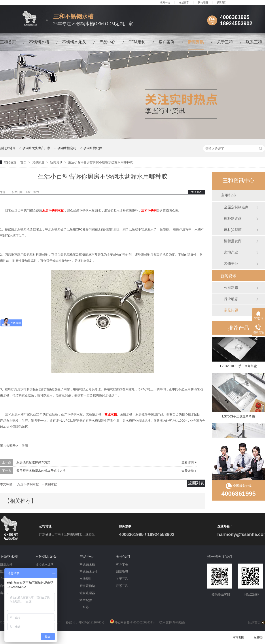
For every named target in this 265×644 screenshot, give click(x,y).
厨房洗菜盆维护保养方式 (33, 462)
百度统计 (259, 637)
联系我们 (221, 3)
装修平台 (231, 264)
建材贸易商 (233, 230)
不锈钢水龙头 (74, 42)
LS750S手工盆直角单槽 (238, 417)
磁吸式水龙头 (45, 572)
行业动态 (231, 299)
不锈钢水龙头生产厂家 (35, 148)
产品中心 (107, 42)
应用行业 (228, 195)
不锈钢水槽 (39, 42)
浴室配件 (86, 600)
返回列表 (197, 192)
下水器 (84, 607)
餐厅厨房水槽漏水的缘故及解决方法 (41, 471)
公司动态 (231, 288)
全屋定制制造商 (236, 207)
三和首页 (8, 42)
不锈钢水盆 (49, 484)
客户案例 (167, 42)
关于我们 (123, 557)
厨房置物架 (87, 586)
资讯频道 (39, 162)
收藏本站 (165, 3)
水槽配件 (86, 579)
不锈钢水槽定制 (65, 148)
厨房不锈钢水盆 (28, 484)
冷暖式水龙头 (45, 579)
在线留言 (184, 3)
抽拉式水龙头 (45, 565)
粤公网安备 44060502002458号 (132, 622)
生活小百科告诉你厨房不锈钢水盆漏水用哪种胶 (100, 162)
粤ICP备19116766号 (91, 622)
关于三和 (225, 42)
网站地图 (203, 3)
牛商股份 (179, 622)
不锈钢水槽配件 (91, 148)
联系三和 (254, 42)
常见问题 (231, 310)
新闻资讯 (196, 42)
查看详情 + (189, 462)
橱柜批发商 (233, 241)
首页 (24, 162)
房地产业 (231, 252)
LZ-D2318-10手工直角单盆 (239, 367)
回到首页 (254, 622)
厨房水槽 (6, 565)
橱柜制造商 (233, 218)
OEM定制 (137, 42)
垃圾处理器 (87, 593)
